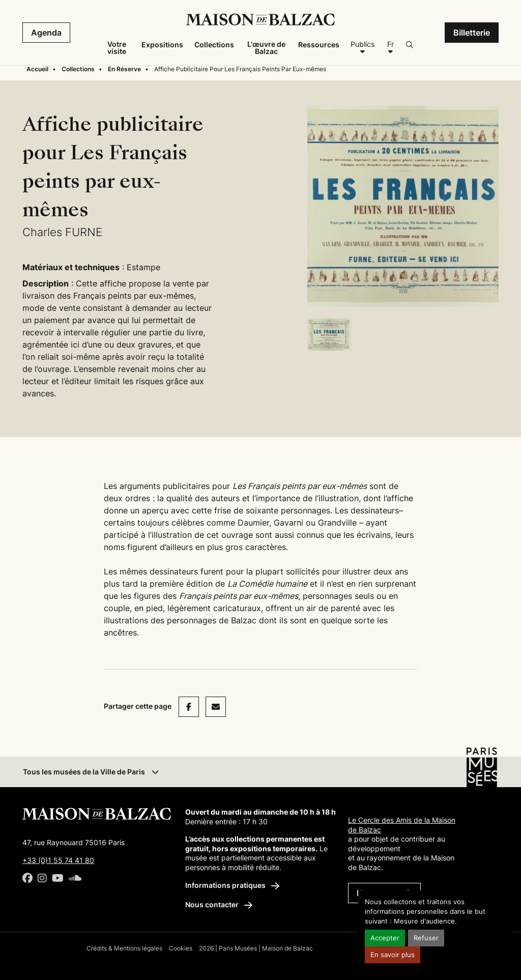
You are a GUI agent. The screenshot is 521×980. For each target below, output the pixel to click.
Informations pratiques (232, 885)
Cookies (181, 948)
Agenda (46, 33)
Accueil (37, 69)
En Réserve (124, 69)
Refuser (426, 938)
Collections (78, 69)
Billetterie (472, 33)
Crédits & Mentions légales (124, 948)
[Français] (390, 48)
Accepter (385, 938)
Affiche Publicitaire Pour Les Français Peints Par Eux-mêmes (240, 69)
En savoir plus (393, 955)
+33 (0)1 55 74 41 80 (58, 860)
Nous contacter (219, 904)
